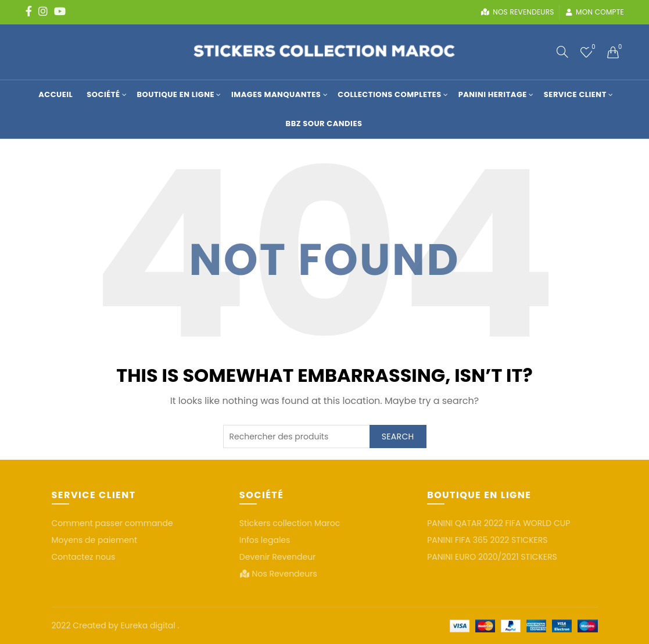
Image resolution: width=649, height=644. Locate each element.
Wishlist (592, 47)
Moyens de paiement (95, 540)
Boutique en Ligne (175, 94)
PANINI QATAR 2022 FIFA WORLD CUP (499, 523)
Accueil (55, 94)
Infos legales (265, 540)
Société (103, 94)
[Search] (562, 52)
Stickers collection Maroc (290, 523)
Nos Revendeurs (285, 574)
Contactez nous (84, 557)
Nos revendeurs (517, 12)
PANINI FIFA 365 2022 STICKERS (487, 540)
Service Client (575, 94)
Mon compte (595, 12)
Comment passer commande (112, 523)
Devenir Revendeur (278, 557)
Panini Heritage (493, 94)
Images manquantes (276, 94)
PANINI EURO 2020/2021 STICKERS (492, 557)
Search (398, 437)
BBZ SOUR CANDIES (324, 124)
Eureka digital (149, 625)
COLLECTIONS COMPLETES (389, 94)
